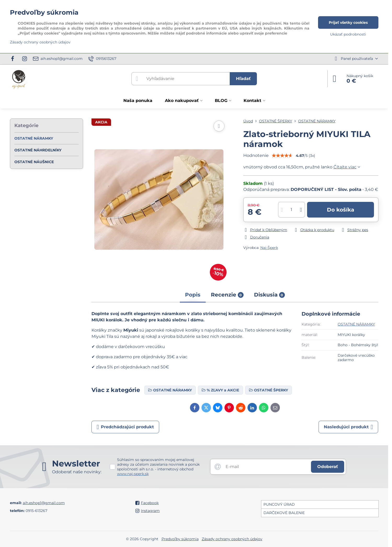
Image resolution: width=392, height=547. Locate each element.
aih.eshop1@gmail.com (44, 503)
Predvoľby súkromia (180, 539)
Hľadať (243, 79)
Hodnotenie (256, 155)
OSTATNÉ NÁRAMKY (356, 324)
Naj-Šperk (269, 248)
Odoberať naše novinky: (77, 472)
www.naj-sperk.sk (133, 474)
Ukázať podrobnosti (348, 34)
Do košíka (341, 210)
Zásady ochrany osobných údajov (232, 539)
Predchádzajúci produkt (125, 427)
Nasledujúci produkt (348, 427)
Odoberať (328, 467)
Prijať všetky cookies (348, 22)
